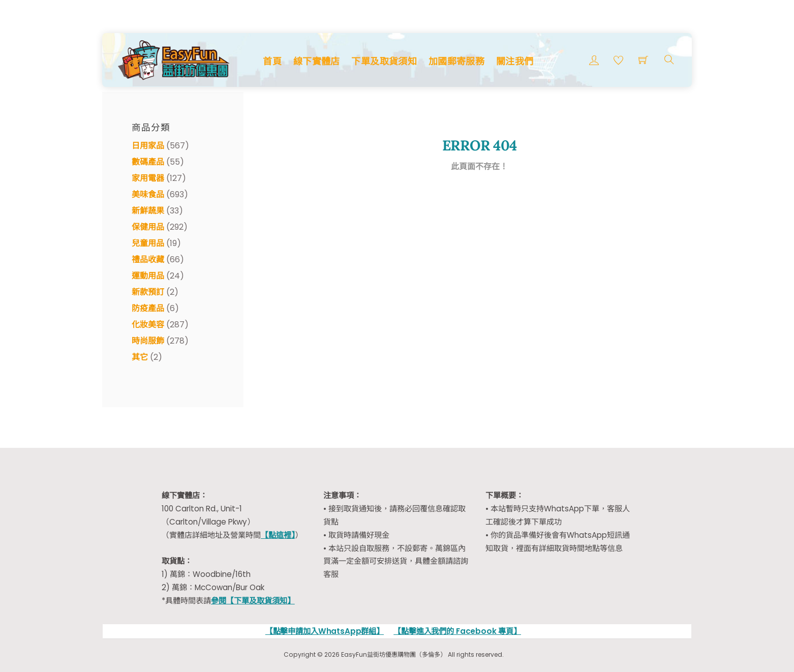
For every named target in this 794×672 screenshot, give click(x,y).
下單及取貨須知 (384, 61)
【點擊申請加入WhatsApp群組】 (325, 631)
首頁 (272, 61)
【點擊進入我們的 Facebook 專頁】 (457, 631)
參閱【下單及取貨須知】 (253, 601)
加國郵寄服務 (456, 61)
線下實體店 (317, 61)
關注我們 (515, 61)
